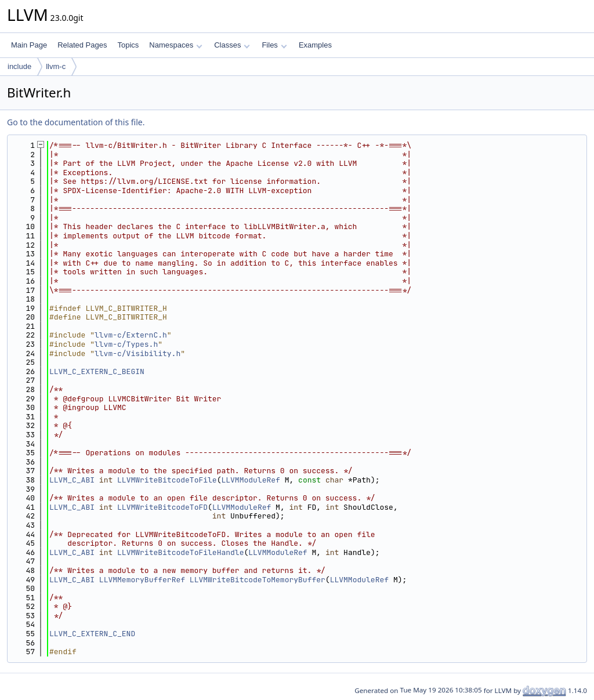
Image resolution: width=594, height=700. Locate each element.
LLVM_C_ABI (72, 480)
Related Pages (82, 45)
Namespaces (175, 45)
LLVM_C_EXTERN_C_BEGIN (97, 371)
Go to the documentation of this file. (76, 122)
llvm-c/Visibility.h (137, 353)
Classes (232, 45)
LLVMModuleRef (250, 480)
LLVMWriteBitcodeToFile (167, 480)
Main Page (29, 45)
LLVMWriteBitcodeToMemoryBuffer (258, 580)
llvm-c (56, 66)
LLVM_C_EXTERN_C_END (92, 634)
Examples (315, 45)
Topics (128, 45)
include (19, 66)
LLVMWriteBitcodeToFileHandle (180, 552)
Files (274, 45)
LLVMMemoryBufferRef (142, 580)
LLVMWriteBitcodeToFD (162, 507)
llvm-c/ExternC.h (131, 335)
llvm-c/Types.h (126, 344)
